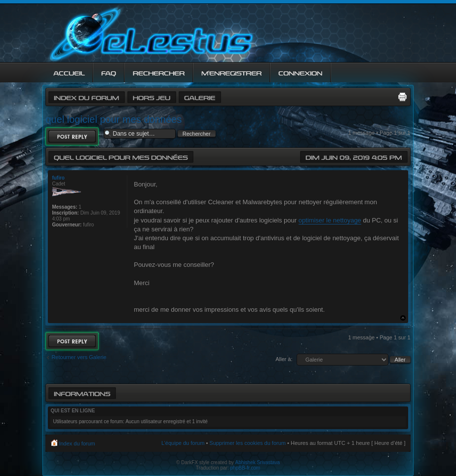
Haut (403, 318)
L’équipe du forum (183, 443)
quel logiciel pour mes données (114, 119)
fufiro (58, 178)
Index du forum (86, 97)
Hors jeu (152, 97)
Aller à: (284, 359)
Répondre (72, 136)
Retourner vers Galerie (79, 357)
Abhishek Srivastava (258, 462)
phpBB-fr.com (246, 468)
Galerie (200, 97)
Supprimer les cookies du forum (247, 443)
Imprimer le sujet (402, 97)
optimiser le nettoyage (330, 220)
